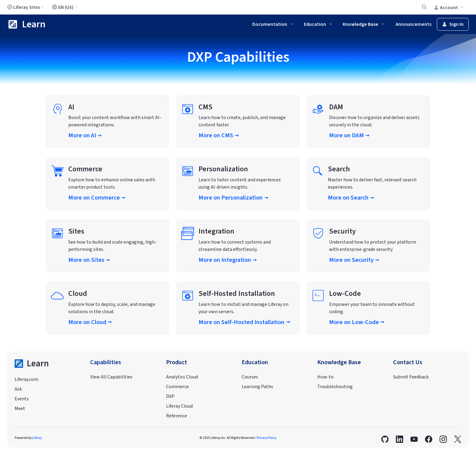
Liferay (37, 438)
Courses (250, 377)
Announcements (413, 24)
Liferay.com (26, 379)
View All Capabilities (111, 377)
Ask (18, 389)
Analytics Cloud (182, 377)
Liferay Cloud (179, 406)
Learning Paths (257, 387)
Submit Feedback (411, 377)
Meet (20, 409)
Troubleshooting (335, 387)
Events (22, 399)
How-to (325, 377)
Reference (177, 416)
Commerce (177, 387)
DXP (170, 396)
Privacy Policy (267, 438)
